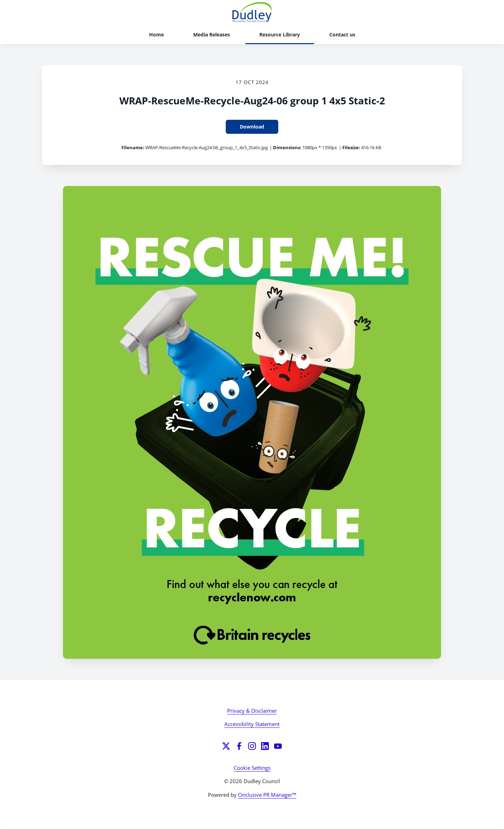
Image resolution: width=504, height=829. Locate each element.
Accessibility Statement (252, 724)
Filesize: (351, 147)
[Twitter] (226, 746)
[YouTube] (278, 746)
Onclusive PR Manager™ (267, 795)
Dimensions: (287, 147)
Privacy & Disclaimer (252, 711)
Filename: (133, 147)
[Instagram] (252, 746)
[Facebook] (239, 746)
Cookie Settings (252, 768)
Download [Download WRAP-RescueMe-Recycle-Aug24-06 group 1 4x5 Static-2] (252, 127)
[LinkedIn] (265, 746)
